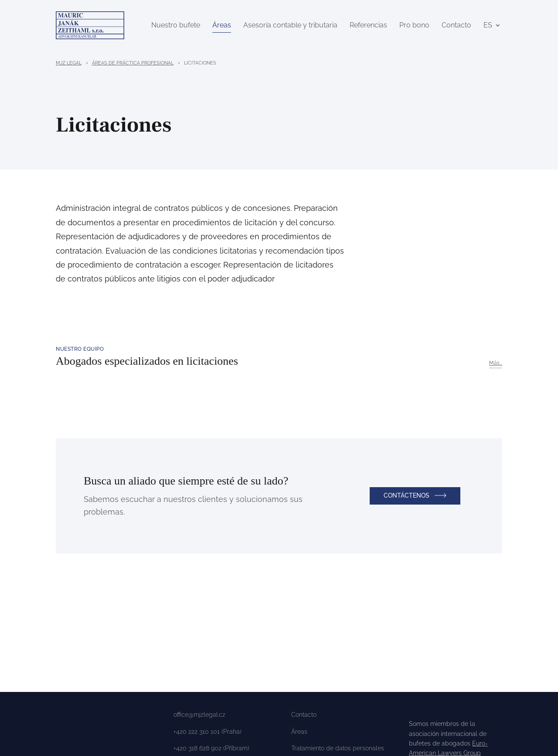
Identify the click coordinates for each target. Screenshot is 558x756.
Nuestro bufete (176, 26)
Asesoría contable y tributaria (290, 26)
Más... (496, 365)
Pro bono (414, 26)
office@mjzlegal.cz (199, 716)
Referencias (368, 26)
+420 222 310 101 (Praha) (208, 733)
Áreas (222, 26)
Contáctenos (407, 497)
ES (488, 26)
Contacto (456, 26)
